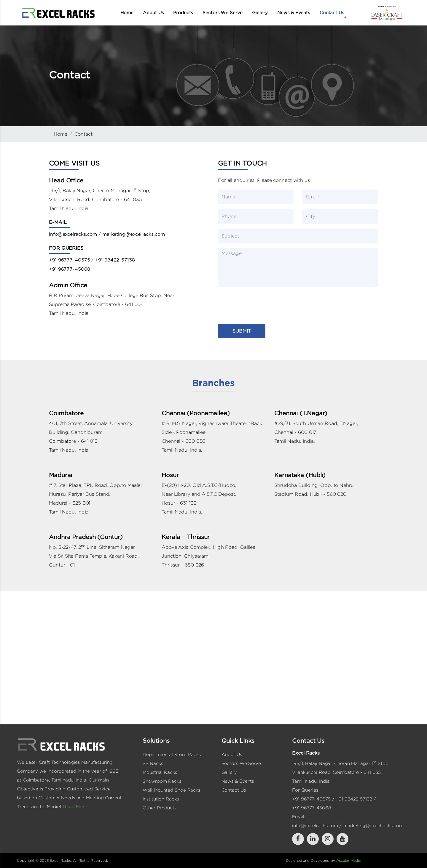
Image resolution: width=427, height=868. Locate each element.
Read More (75, 807)
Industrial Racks (160, 772)
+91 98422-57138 (115, 260)
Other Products (160, 808)
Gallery (260, 13)
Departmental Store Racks (172, 754)
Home (127, 13)
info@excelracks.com (73, 234)
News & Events (294, 13)
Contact (83, 134)
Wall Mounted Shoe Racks (171, 790)
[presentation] (263, 304)
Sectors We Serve (222, 13)
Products (183, 13)
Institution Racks (161, 799)
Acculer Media (349, 860)
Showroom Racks (162, 781)
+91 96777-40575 (70, 260)
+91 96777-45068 (70, 269)
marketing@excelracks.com (134, 234)
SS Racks (153, 763)
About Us (153, 13)
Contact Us (332, 13)
